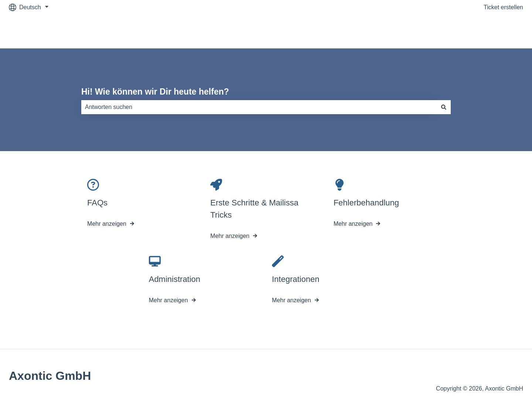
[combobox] (259, 107)
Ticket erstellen (503, 7)
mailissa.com (499, 31)
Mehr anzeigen (107, 224)
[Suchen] (444, 107)
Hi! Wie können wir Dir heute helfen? (155, 92)
